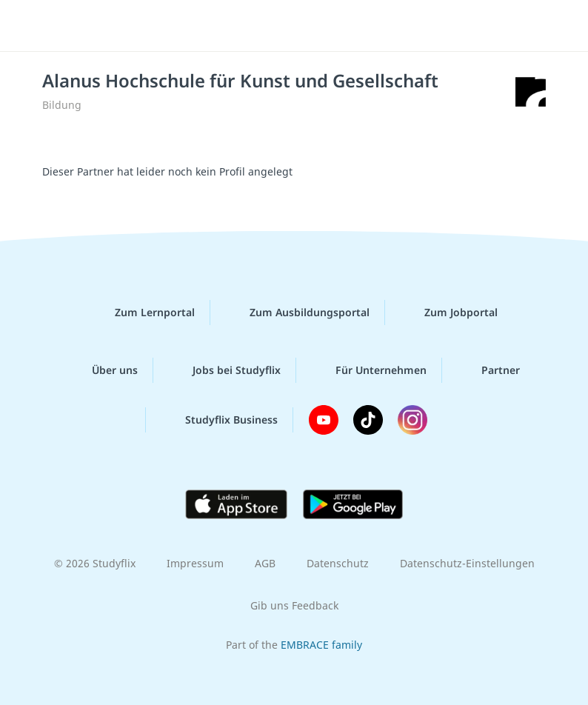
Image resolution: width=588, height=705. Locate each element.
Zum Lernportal (143, 313)
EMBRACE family (321, 645)
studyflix (307, 26)
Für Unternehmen (369, 370)
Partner (489, 370)
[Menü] (33, 26)
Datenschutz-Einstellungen (467, 563)
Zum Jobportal (449, 313)
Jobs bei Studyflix (225, 370)
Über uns (103, 370)
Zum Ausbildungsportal (298, 313)
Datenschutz (338, 563)
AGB (265, 563)
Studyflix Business (220, 420)
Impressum (195, 563)
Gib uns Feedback (294, 605)
